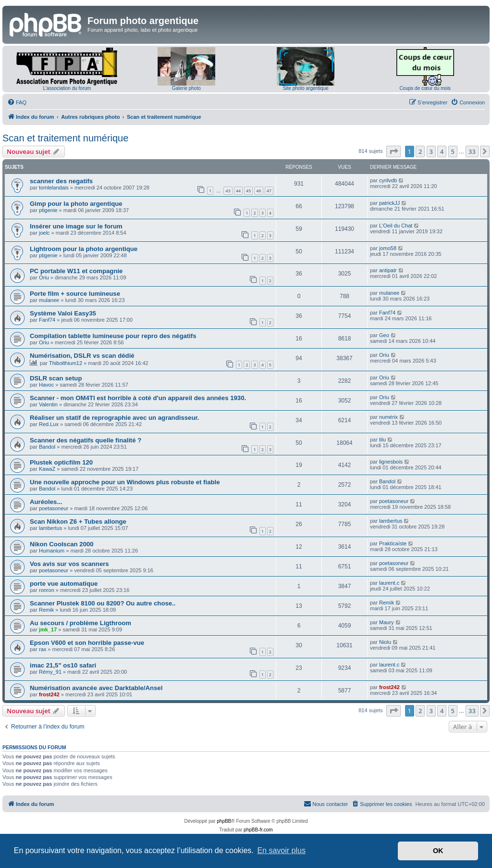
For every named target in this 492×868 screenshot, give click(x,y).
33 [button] (472, 151)
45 (248, 191)
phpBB (224, 821)
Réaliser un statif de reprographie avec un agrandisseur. (115, 418)
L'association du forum (67, 88)
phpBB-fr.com (258, 830)
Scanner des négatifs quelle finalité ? (86, 440)
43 (228, 191)
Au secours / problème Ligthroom (80, 623)
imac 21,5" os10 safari (63, 665)
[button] (394, 151)
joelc (44, 233)
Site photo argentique (306, 88)
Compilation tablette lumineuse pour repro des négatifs (113, 336)
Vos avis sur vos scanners (69, 564)
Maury (387, 622)
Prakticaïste (393, 543)
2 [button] (420, 151)
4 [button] (442, 151)
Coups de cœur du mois (425, 88)
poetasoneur (54, 508)
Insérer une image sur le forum (76, 226)
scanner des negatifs (61, 181)
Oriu (44, 277)
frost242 (49, 694)
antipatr (388, 270)
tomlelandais (54, 188)
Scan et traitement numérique (65, 138)
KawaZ (47, 469)
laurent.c (389, 583)
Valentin (48, 404)
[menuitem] (17, 102)
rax (43, 649)
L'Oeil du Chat (396, 226)
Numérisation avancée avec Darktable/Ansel (96, 688)
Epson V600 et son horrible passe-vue (87, 643)
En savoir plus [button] (281, 850)
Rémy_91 (50, 672)
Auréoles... (46, 502)
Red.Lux (49, 424)
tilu (382, 440)
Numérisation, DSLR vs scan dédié (82, 356)
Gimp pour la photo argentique (76, 204)
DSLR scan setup (56, 378)
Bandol (47, 447)
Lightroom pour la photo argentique (84, 249)
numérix (388, 417)
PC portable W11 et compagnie (76, 271)
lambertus (50, 528)
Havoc (46, 385)
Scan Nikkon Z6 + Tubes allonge (78, 522)
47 (269, 191)
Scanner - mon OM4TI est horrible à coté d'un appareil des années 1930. (138, 398)
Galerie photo (186, 88)
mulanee (49, 300)
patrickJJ (389, 203)
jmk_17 (48, 629)
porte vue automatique (64, 584)
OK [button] (438, 851)
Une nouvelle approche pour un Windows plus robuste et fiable (125, 482)
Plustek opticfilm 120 (61, 462)
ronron (47, 590)
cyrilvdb (388, 180)
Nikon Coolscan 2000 (62, 544)
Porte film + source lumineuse (75, 294)
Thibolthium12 (66, 363)
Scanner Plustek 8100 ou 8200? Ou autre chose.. (103, 603)
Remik (46, 610)
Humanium (52, 551)
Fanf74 (47, 320)
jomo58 (388, 248)
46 (258, 191)
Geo (384, 335)
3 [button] (431, 151)
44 (238, 191)
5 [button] (453, 151)
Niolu (385, 642)
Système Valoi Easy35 (63, 313)
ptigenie (48, 210)
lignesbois (391, 462)
